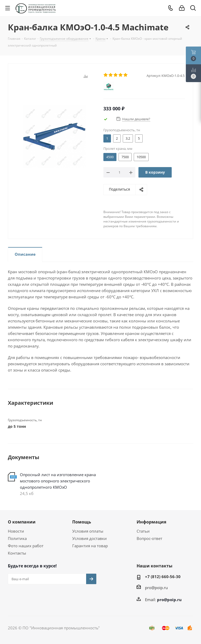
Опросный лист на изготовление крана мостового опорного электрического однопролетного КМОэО (58, 481)
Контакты (17, 553)
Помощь (82, 522)
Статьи (143, 531)
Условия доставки (90, 538)
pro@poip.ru (156, 588)
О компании (22, 522)
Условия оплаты (88, 531)
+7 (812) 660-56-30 (163, 577)
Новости (16, 531)
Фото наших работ (26, 546)
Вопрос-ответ (149, 538)
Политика (17, 538)
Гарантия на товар (90, 546)
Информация (151, 522)
